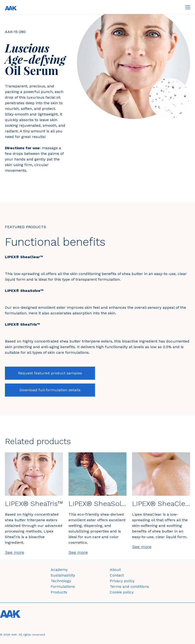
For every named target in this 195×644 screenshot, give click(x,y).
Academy (59, 570)
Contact (117, 575)
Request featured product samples (50, 373)
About (115, 570)
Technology (61, 581)
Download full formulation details (50, 390)
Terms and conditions (129, 586)
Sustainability (63, 575)
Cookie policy (122, 592)
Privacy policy (122, 581)
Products (59, 592)
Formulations (63, 586)
